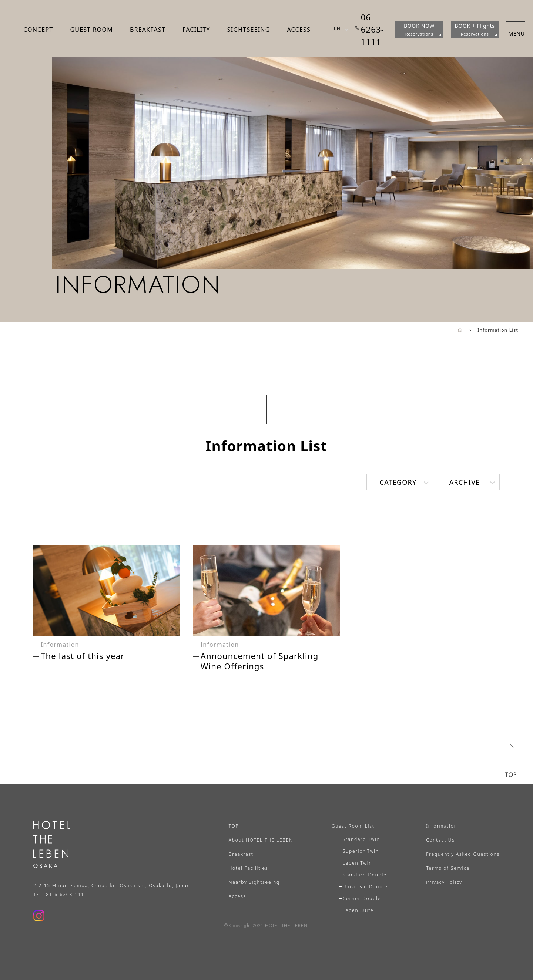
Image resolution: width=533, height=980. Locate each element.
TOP (234, 826)
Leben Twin (358, 863)
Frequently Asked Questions (463, 854)
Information (442, 826)
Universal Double (365, 887)
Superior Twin (361, 851)
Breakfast (241, 854)
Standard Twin (361, 839)
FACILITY (196, 30)
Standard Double (365, 875)
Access (237, 896)
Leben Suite (358, 910)
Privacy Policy (444, 882)
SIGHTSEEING (249, 30)
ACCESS (299, 30)
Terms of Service (448, 868)
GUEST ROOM (91, 30)
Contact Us (440, 840)
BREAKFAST (148, 30)
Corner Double (362, 898)
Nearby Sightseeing (254, 882)
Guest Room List (353, 826)
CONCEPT (38, 30)
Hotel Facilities (249, 868)
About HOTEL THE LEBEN (261, 840)
